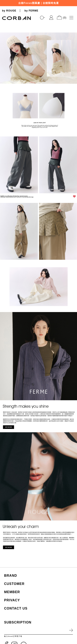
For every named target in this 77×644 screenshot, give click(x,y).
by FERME (31, 11)
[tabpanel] (38, 23)
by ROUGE (9, 11)
